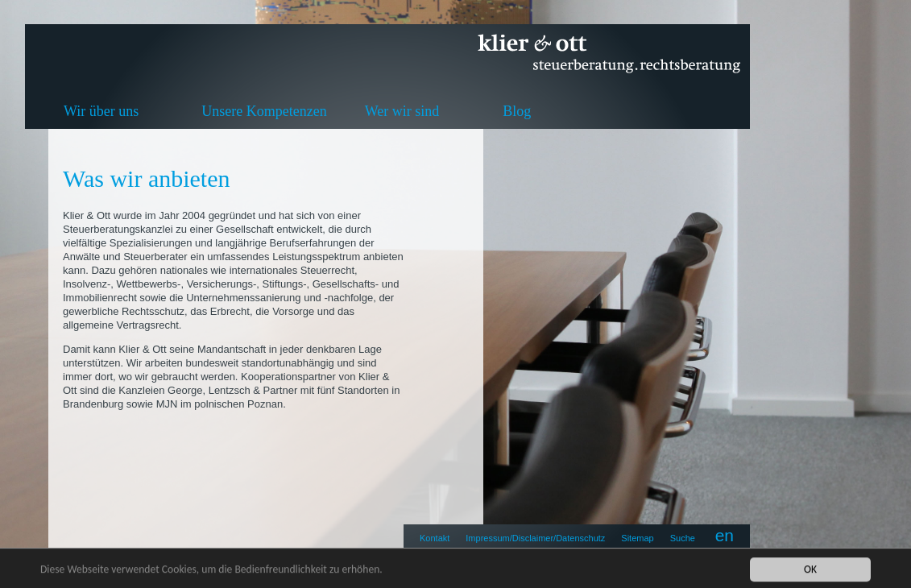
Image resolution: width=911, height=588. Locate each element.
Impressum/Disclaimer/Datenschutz (535, 538)
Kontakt (435, 538)
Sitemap (637, 538)
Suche (683, 538)
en (725, 535)
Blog (517, 111)
